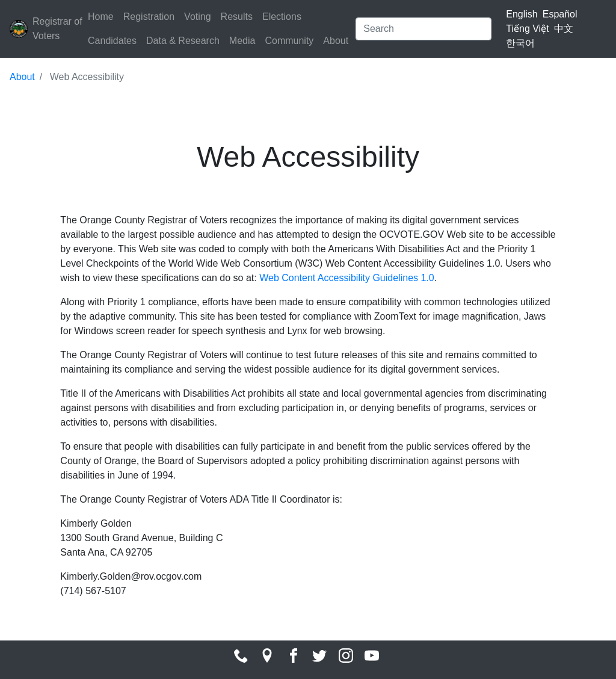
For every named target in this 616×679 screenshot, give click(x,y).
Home (101, 17)
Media (242, 41)
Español (560, 14)
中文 (564, 29)
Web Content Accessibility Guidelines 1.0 (347, 278)
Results (237, 17)
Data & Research (183, 41)
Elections (282, 17)
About (336, 41)
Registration (149, 17)
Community (289, 41)
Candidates (112, 41)
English (522, 14)
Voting (197, 17)
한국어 (520, 43)
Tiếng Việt (527, 29)
